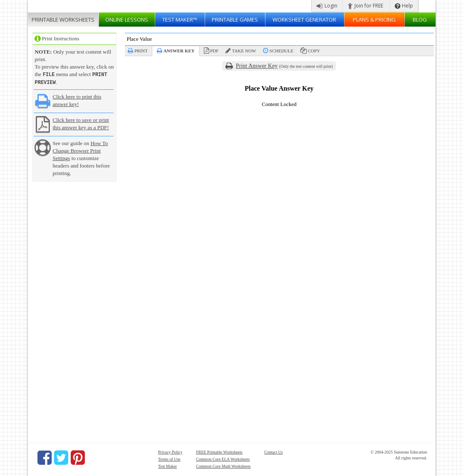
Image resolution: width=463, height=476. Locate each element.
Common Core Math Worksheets (223, 465)
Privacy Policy (170, 451)
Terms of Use (169, 458)
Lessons (127, 20)
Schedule (281, 51)
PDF (214, 51)
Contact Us (274, 451)
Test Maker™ (180, 20)
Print (141, 51)
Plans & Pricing (374, 20)
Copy (314, 51)
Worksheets (63, 20)
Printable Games (235, 20)
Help (404, 6)
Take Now (244, 51)
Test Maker (167, 465)
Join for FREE (365, 6)
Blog (420, 20)
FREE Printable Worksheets (219, 451)
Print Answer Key (257, 66)
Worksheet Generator (304, 20)
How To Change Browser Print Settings (80, 150)
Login (327, 6)
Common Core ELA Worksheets (223, 458)
